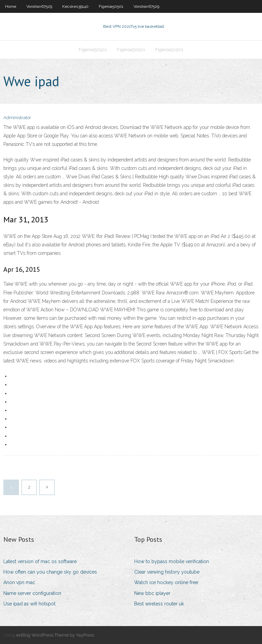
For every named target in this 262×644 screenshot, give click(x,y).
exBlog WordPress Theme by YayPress (55, 635)
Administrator (17, 118)
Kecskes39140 (75, 6)
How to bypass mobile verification (172, 561)
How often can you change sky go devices (50, 572)
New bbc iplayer (152, 593)
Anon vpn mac (19, 582)
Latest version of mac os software (40, 561)
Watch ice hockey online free (166, 582)
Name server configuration (32, 593)
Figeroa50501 (111, 6)
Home (11, 6)
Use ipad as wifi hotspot (29, 604)
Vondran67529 (39, 6)
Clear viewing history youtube (167, 572)
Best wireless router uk (159, 604)
